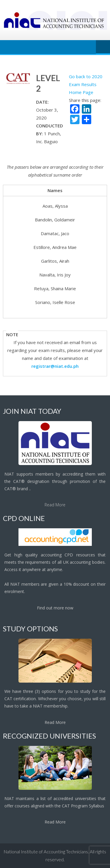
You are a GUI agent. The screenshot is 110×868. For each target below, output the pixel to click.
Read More (55, 505)
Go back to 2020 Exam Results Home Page (86, 84)
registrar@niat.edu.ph (55, 366)
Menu (103, 47)
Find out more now (55, 608)
